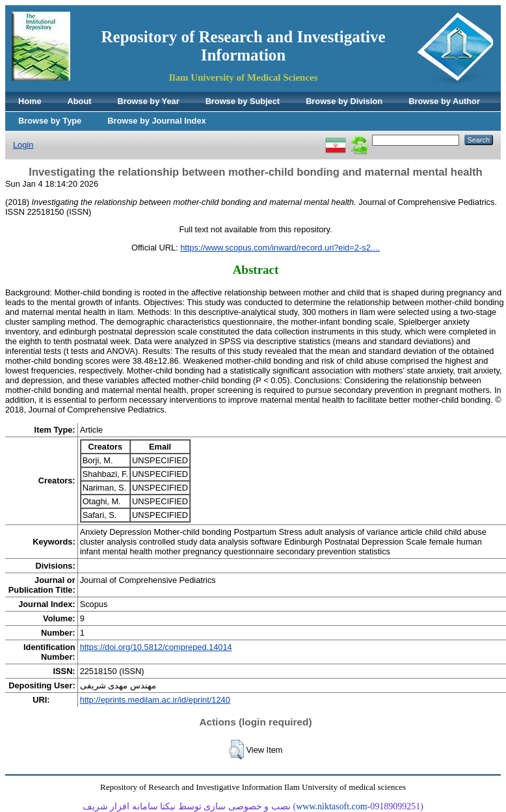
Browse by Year (149, 101)
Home (30, 101)
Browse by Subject (243, 101)
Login (23, 145)
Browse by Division (344, 101)
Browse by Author (444, 101)
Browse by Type (50, 121)
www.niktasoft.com (332, 806)
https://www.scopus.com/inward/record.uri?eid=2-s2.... (280, 248)
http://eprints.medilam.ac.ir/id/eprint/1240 (155, 700)
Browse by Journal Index (156, 121)
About (80, 101)
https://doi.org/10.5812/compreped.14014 (156, 647)
